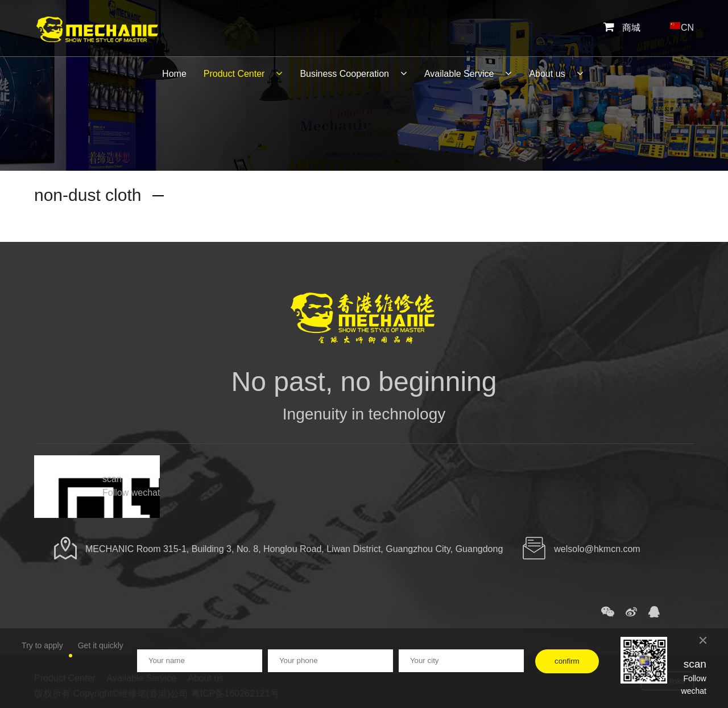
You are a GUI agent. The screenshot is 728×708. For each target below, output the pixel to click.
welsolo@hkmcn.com (597, 549)
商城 (622, 28)
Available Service (468, 73)
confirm (567, 661)
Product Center (243, 73)
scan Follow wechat (131, 486)
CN (682, 25)
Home (174, 74)
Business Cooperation (353, 73)
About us (556, 73)
